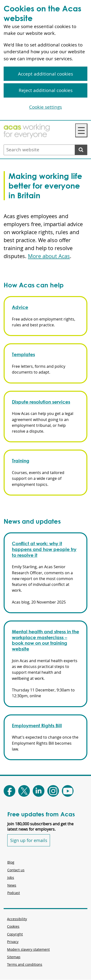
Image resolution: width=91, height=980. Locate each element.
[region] (45, 60)
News (12, 885)
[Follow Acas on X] (24, 791)
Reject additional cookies (46, 90)
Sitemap (14, 957)
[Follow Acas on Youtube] (68, 791)
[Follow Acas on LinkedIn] (39, 791)
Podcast (14, 893)
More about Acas (49, 256)
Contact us (16, 870)
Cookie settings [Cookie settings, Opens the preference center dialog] (45, 107)
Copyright (15, 934)
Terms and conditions (25, 964)
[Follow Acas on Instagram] (53, 791)
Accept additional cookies (45, 74)
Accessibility (17, 919)
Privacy (13, 942)
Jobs (11, 877)
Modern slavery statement (28, 949)
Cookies (13, 926)
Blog (11, 862)
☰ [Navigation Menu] (81, 130)
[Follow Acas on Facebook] (9, 791)
